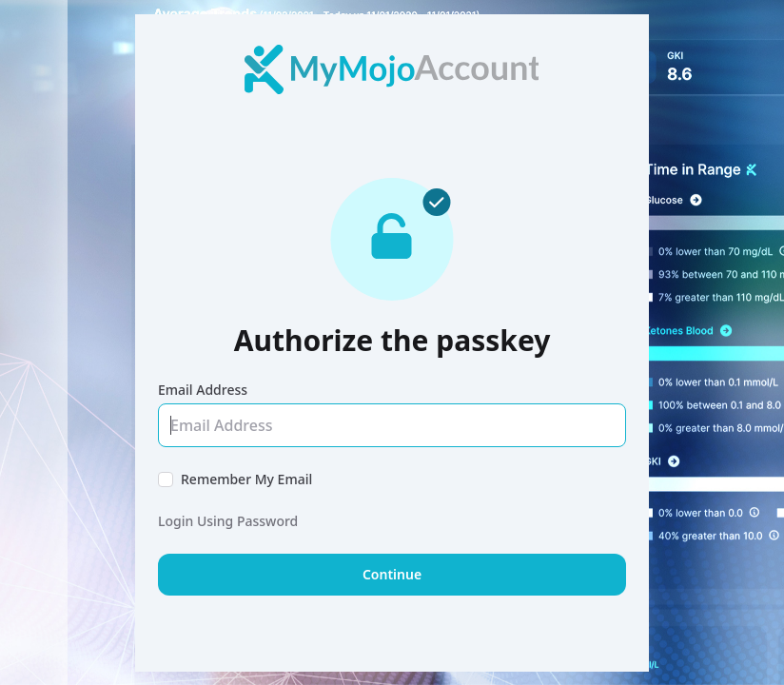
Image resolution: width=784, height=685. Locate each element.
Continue (392, 574)
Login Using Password (228, 521)
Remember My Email (246, 479)
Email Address (203, 390)
